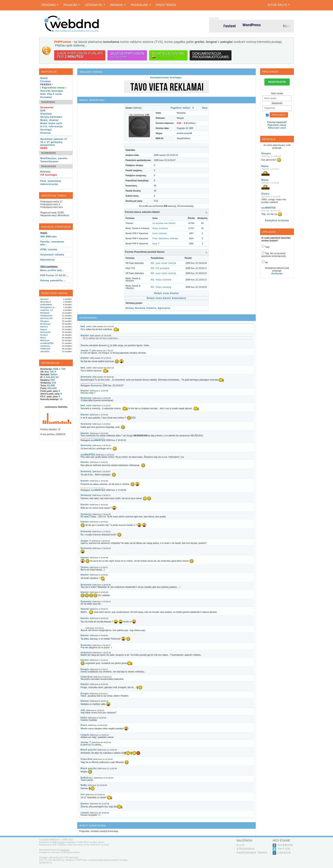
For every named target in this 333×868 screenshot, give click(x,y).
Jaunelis (45, 351)
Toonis (85, 567)
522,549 (52, 388)
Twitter (284, 849)
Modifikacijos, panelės (54, 158)
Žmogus (45, 321)
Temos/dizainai (49, 162)
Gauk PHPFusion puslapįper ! (80, 55)
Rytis (43, 338)
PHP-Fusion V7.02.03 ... (55, 275)
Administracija (49, 184)
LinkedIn (284, 853)
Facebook (285, 845)
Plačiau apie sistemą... (71, 45)
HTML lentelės (49, 250)
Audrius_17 (47, 310)
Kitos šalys (279, 5)
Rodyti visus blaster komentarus (166, 298)
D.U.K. (241, 845)
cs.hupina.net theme (164, 223)
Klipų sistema (160, 228)
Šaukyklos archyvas (277, 220)
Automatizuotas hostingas (166, 78)
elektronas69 (184, 133)
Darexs (44, 327)
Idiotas (130, 308)
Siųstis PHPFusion (127, 55)
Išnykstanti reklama (52, 255)
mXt (83, 710)
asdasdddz (46, 305)
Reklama (45, 172)
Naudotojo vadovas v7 (54, 139)
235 (54, 383)
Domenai (46, 133)
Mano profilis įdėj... (52, 270)
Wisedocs (64, 215)
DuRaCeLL (87, 778)
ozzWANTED (47, 343)
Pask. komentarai (51, 181)
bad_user (86, 326)
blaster (85, 335)
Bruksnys (46, 324)
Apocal (85, 609)
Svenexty (86, 377)
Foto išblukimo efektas (165, 239)
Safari (54, 374)
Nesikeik (140, 308)
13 (61, 399)
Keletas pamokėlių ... (53, 281)
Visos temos (166, 5)
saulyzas (45, 346)
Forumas (46, 81)
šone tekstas (160, 233)
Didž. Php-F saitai (51, 94)
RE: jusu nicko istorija (163, 263)
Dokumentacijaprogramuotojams (211, 55)
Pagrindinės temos (252, 853)
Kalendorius (48, 260)
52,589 (51, 386)
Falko (84, 718)
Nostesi (45, 299)
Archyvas (277, 274)
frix (83, 794)
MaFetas (45, 340)
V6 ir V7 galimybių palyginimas (51, 144)
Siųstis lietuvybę (168, 55)
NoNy (84, 785)
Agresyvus (164, 308)
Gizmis (44, 335)
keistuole (45, 332)
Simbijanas (47, 316)
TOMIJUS (45, 349)
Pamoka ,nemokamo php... (52, 243)
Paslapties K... (48, 307)
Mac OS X (51, 372)
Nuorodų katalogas (52, 91)
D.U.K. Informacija (51, 127)
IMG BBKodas (49, 237)
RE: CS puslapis (160, 268)
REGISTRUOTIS (277, 82)
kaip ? (156, 244)
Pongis (85, 669)
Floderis (152, 308)
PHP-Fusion (58, 842)
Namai (44, 78)
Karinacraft (47, 318)
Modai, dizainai (49, 120)
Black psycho (89, 750)
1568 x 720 (59, 369)
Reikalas (45, 313)
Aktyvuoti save (277, 128)
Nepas (44, 329)
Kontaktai (46, 97)
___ (83, 628)
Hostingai (46, 130)
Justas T (86, 351)
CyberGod (86, 677)
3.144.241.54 (51, 377)
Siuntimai (46, 114)
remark (85, 735)
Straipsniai (246, 849)
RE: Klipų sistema (161, 280)
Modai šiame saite (51, 123)
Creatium (65, 850)
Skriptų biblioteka (51, 117)
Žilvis (84, 725)
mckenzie (86, 653)
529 (53, 380)
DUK (43, 111)
